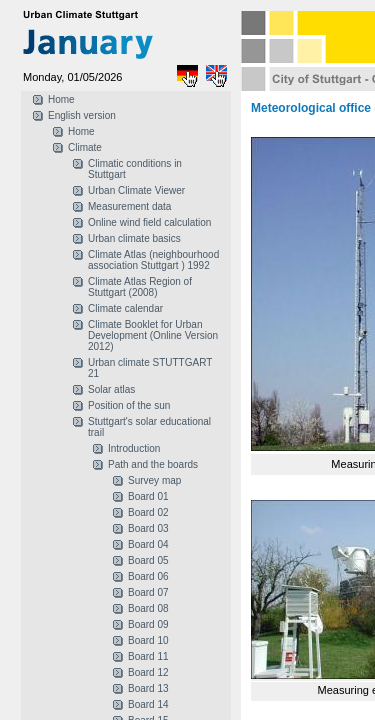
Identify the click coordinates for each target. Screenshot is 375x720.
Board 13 (148, 688)
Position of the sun (129, 405)
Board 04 (148, 544)
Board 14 (148, 704)
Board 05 (148, 560)
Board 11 (148, 656)
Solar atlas (111, 389)
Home (61, 99)
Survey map (154, 480)
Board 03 (148, 528)
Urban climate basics (134, 238)
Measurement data (129, 206)
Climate (85, 147)
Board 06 (148, 576)
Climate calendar (125, 308)
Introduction (134, 448)
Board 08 (148, 608)
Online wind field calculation (149, 222)
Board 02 (148, 512)
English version (82, 115)
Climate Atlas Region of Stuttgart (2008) (140, 287)
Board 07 (148, 592)
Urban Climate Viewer (136, 190)
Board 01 (148, 496)
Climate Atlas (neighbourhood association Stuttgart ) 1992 (153, 260)
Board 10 (148, 640)
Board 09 (148, 624)
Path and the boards (153, 464)
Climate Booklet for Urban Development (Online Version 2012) (153, 335)
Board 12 (148, 672)
